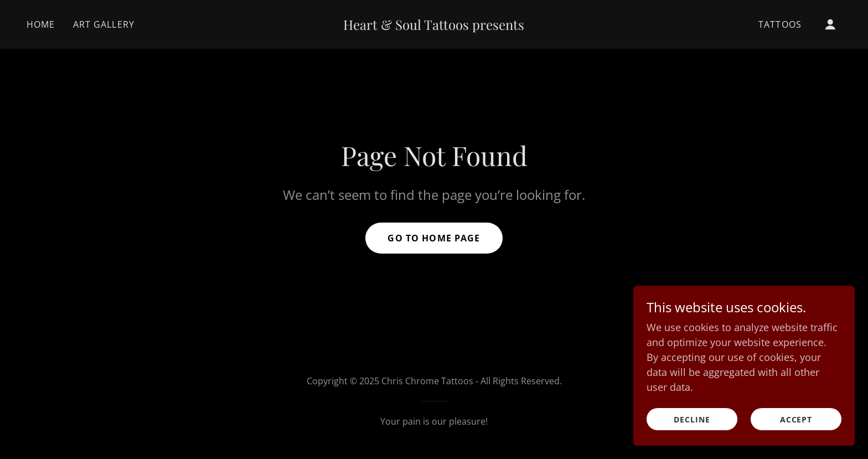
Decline (692, 442)
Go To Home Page (434, 238)
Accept (796, 442)
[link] (434, 26)
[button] (830, 24)
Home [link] (41, 24)
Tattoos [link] (780, 24)
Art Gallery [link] (104, 24)
